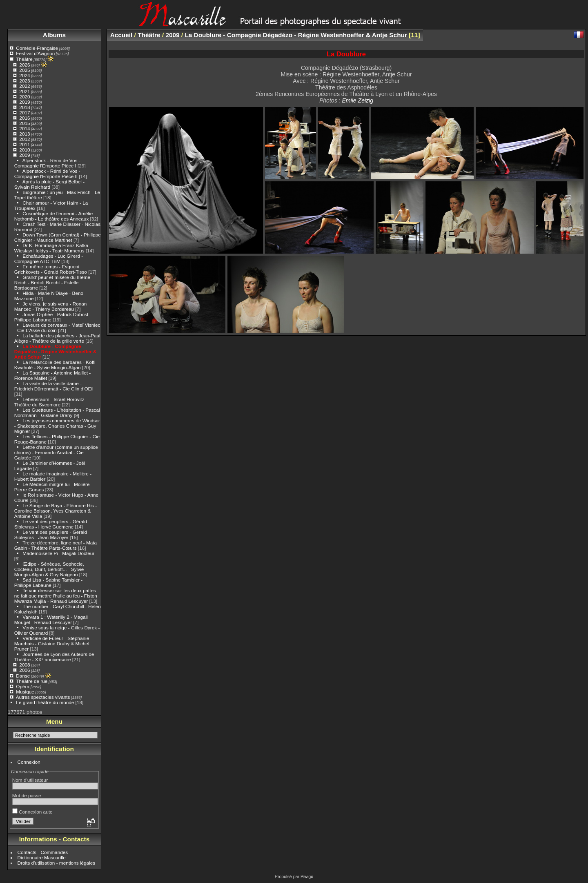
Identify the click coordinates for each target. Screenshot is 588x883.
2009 (24, 155)
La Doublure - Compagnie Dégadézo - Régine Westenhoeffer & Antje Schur (56, 351)
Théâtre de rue (32, 681)
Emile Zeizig (357, 100)
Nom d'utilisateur (30, 780)
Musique (25, 692)
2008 (24, 665)
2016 (24, 118)
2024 (24, 75)
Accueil (121, 35)
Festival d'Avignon (35, 53)
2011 (24, 144)
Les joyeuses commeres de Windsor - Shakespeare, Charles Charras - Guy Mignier (57, 426)
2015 (24, 123)
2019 (24, 102)
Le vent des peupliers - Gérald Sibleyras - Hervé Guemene (51, 524)
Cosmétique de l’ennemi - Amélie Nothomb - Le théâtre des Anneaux (54, 216)
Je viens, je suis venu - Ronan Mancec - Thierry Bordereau (51, 306)
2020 (24, 97)
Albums (54, 35)
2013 (24, 134)
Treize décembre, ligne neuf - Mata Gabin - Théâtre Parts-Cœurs (56, 545)
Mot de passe (27, 795)
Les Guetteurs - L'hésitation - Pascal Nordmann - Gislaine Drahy (57, 413)
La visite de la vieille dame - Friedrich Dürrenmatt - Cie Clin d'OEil (54, 386)
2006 (24, 670)
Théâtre (24, 59)
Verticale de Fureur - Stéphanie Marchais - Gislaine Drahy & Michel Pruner (52, 643)
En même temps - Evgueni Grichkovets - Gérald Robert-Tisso (51, 269)
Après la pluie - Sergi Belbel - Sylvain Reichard (49, 184)
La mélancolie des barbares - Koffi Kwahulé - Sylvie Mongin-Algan (55, 365)
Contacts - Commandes (43, 852)
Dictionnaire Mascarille (42, 857)
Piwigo (307, 876)
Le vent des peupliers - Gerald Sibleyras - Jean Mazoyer (51, 535)
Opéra (23, 686)
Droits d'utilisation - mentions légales (57, 863)
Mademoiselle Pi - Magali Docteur (58, 553)
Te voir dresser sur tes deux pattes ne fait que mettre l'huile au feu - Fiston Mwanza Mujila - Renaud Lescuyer (56, 596)
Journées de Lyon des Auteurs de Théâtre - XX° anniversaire (54, 657)
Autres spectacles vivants (43, 697)
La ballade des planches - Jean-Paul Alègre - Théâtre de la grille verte (57, 338)
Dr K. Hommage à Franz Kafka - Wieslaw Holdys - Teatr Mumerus (53, 248)
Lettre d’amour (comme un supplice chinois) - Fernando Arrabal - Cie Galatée (56, 452)
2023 (24, 81)
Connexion (29, 762)
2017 (24, 113)
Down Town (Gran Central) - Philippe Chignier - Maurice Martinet (58, 237)
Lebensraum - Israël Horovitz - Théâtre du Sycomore (51, 402)
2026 (24, 65)
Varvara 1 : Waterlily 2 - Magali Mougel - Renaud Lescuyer (51, 620)
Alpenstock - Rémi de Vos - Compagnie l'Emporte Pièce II (47, 174)
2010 (24, 150)
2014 (24, 128)
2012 (24, 139)
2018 (24, 107)
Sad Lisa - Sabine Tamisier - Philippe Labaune (48, 582)
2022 (24, 86)
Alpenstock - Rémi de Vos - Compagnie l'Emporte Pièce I (47, 163)
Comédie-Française (37, 48)
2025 (24, 70)
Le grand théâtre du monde (45, 702)
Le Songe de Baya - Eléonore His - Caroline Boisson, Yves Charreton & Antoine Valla (56, 511)
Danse (23, 676)
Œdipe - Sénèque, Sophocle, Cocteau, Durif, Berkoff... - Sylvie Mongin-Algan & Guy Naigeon (49, 569)
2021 (24, 91)
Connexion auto (32, 812)
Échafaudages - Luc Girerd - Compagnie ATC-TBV (49, 259)
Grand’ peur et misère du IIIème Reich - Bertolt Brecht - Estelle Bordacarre (52, 282)
